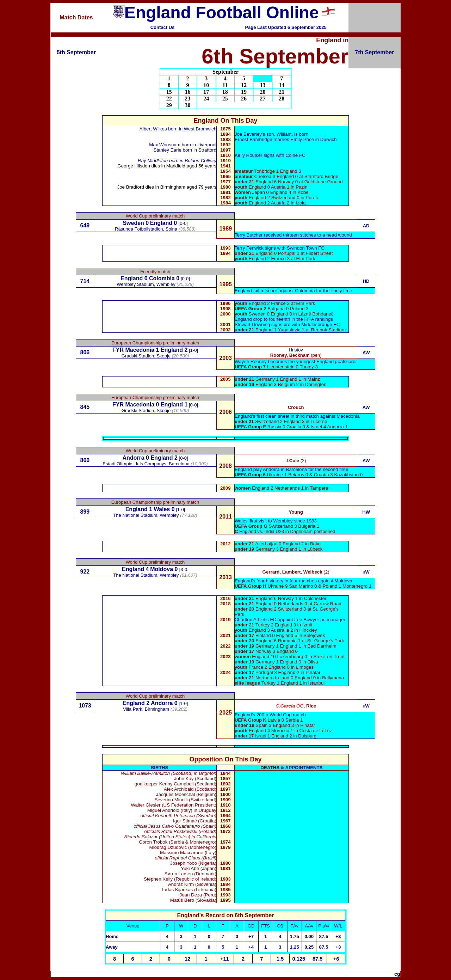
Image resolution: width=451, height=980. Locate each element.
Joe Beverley (248, 134)
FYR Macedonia (133, 350)
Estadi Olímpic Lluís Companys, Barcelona (146, 464)
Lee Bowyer (307, 620)
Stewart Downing (253, 324)
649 (85, 225)
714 (85, 281)
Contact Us (163, 27)
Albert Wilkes (153, 129)
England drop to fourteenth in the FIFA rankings (284, 319)
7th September (374, 52)
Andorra (133, 458)
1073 (85, 706)
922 (85, 572)
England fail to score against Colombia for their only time (293, 291)
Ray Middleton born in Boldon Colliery (177, 161)
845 (85, 407)
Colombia (162, 278)
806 (85, 352)
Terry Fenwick (249, 248)
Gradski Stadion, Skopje (146, 411)
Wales (162, 509)
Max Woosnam (165, 145)
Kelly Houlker (249, 155)
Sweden (133, 223)
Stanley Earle (168, 150)
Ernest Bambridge (254, 139)
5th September (76, 52)
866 (85, 460)
